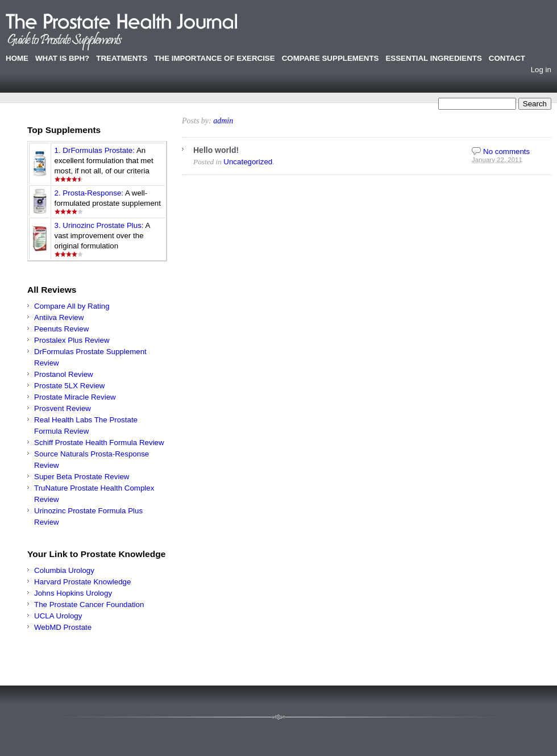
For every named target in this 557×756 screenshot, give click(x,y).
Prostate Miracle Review (75, 397)
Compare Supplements (331, 58)
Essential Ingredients (433, 58)
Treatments (122, 58)
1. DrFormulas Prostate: (95, 150)
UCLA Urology (58, 616)
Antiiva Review (59, 317)
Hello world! (216, 150)
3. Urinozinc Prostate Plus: (99, 225)
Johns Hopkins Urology (73, 593)
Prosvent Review (63, 408)
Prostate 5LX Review (69, 386)
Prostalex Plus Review (72, 340)
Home (17, 58)
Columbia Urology (64, 570)
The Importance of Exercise (214, 58)
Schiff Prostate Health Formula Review (99, 443)
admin (223, 121)
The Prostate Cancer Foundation (89, 605)
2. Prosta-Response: (89, 193)
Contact (507, 58)
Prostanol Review (64, 374)
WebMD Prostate (63, 627)
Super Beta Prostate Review (82, 477)
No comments (506, 151)
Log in (541, 70)
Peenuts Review (61, 329)
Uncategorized (248, 162)
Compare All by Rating (72, 306)
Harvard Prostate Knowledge (82, 582)
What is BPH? (62, 58)
